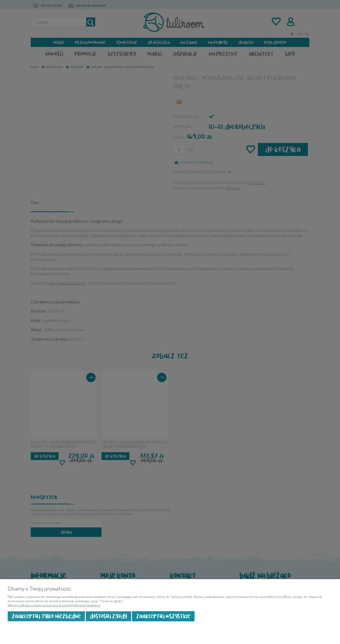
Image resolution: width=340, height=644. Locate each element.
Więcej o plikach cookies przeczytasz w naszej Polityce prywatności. (54, 605)
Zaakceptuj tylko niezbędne (46, 616)
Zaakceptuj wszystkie (163, 616)
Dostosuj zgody (108, 616)
